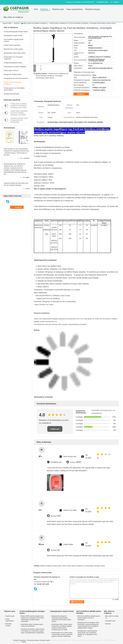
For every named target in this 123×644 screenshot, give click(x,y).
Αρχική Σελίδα (7, 23)
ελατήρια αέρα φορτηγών (12, 94)
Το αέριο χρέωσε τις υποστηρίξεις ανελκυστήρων (14, 89)
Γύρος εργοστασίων (75, 9)
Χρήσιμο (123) (56, 516)
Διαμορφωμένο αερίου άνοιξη (13, 35)
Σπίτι (36, 9)
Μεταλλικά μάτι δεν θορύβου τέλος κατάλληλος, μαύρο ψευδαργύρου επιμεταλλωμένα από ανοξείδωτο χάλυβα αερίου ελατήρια (88, 625)
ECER (24, 642)
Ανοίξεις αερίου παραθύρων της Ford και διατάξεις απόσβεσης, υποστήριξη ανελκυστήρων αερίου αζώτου (52, 76)
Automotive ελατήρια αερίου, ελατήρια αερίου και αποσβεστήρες (19, 120)
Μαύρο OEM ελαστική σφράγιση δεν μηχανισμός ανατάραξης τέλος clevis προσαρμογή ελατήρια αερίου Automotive (32, 619)
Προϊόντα (44, 9)
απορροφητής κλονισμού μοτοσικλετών (16, 78)
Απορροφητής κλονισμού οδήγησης (15, 67)
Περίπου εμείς (58, 9)
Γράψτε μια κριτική (55, 430)
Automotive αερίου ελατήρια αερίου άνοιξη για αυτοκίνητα (32, 625)
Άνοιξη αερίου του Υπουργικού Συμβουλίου (13, 58)
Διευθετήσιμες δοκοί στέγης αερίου (15, 53)
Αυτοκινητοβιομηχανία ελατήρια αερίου (16, 32)
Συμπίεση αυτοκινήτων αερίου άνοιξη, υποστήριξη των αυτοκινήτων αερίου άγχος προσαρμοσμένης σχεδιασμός (33, 631)
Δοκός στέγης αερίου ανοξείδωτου (73, 566)
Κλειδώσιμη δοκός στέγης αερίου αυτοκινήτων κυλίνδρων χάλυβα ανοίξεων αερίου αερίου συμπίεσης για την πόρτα (62, 627)
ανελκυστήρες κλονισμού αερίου (95, 566)
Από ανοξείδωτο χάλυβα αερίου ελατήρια (14, 40)
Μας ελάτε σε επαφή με (13, 17)
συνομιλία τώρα (102, 2)
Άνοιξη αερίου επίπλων (11, 71)
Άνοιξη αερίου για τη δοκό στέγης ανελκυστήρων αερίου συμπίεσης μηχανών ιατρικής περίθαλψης (62, 634)
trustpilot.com (56, 462)
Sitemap (108, 624)
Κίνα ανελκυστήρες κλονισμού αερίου (39, 640)
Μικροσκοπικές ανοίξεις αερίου (13, 49)
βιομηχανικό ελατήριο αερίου (13, 74)
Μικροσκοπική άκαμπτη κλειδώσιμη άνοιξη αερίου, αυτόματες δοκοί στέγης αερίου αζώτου (61, 619)
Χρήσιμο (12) (55, 550)
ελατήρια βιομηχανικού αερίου (13, 63)
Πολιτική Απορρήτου (19, 640)
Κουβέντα (82, 94)
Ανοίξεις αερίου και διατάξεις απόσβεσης (35, 23)
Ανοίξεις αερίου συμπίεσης (12, 45)
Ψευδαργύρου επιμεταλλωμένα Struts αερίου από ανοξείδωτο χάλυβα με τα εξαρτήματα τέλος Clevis (87, 634)
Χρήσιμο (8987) (76, 462)
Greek (117, 2)
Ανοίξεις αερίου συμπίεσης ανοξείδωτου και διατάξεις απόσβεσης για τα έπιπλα (19, 106)
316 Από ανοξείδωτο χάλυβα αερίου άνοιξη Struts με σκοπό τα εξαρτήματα (89, 618)
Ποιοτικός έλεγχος (93, 9)
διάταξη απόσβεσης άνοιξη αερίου (51, 566)
